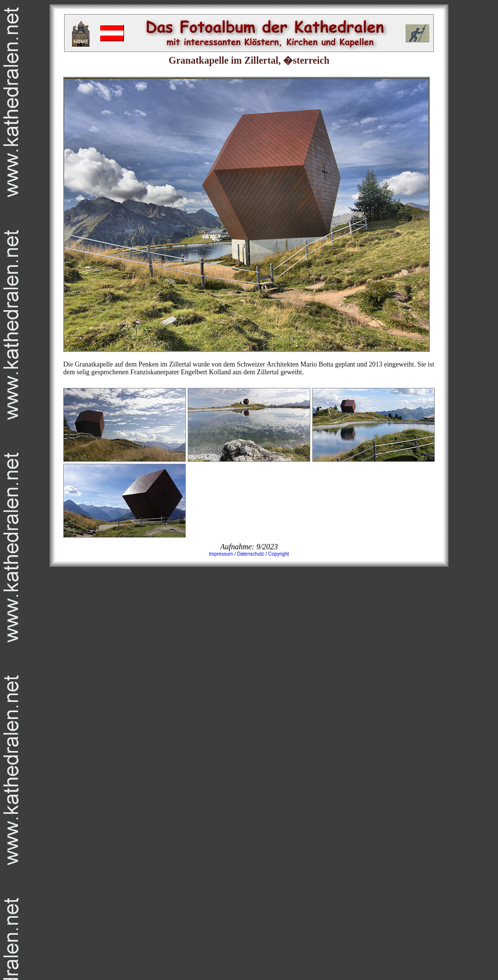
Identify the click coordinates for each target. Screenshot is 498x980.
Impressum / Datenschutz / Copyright (249, 554)
